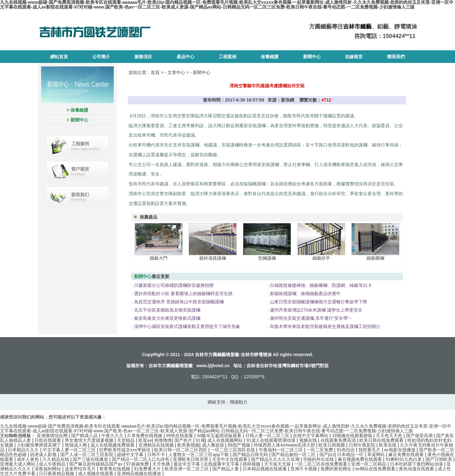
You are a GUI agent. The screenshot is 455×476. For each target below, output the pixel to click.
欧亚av (145, 440)
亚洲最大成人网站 (18, 464)
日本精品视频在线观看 (265, 469)
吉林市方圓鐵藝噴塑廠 (171, 366)
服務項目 (143, 57)
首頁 (155, 72)
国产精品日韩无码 (251, 454)
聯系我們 (396, 57)
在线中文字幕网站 (311, 436)
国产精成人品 (85, 436)
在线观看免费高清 (339, 440)
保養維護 (270, 57)
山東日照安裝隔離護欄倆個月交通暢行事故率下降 (318, 302)
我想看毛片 (370, 450)
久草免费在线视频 (145, 436)
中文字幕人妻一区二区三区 (70, 450)
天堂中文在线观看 (230, 459)
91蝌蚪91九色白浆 (404, 459)
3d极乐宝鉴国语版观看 (220, 436)
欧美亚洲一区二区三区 (187, 469)
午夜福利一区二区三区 (282, 450)
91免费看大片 (148, 469)
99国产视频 (239, 445)
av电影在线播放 (400, 450)
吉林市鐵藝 (357, 27)
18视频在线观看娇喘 (352, 436)
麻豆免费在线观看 (407, 454)
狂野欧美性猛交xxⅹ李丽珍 (125, 450)
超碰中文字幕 (131, 454)
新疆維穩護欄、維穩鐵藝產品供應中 (305, 294)
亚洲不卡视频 (304, 469)
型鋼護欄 (267, 258)
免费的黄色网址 (337, 469)
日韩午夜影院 (363, 445)
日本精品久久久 (24, 450)
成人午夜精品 (53, 464)
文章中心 (176, 72)
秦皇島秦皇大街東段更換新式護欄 (167, 318)
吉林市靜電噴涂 (256, 355)
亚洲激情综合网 (53, 436)
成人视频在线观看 (96, 473)
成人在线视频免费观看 (113, 445)
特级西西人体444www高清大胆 (285, 445)
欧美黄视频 (188, 445)
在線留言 (354, 57)
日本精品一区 (351, 454)
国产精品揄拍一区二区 (294, 454)
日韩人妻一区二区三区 (268, 436)
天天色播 (162, 464)
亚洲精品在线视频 (157, 445)
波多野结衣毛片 (81, 469)
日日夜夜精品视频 (57, 473)
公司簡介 (101, 57)
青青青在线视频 (115, 469)
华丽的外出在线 (319, 459)
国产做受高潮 (420, 436)
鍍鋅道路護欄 (213, 258)
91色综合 (346, 450)
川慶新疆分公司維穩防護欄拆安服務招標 (174, 285)
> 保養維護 (77, 110)
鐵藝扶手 (321, 258)
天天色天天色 (390, 436)
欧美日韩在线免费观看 (382, 440)
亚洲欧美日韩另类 (191, 459)
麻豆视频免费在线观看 (361, 459)
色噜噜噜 (163, 440)
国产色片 (184, 440)
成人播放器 (214, 445)
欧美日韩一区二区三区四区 (181, 450)
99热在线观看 (180, 436)
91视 (200, 440)
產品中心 (185, 57)
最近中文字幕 (187, 464)
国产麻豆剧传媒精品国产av (97, 464)
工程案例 (227, 57)
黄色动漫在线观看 (417, 469)
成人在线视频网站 (226, 440)
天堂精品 (126, 440)
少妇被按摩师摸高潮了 (39, 445)
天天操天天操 (278, 464)
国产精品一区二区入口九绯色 (141, 459)
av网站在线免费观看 (376, 469)
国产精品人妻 (226, 469)
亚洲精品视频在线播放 (140, 473)
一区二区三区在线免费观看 (321, 464)
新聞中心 (312, 57)
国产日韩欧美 (440, 459)
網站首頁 (59, 57)
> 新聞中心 (77, 120)
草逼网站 (377, 454)
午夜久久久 (113, 436)
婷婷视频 (252, 464)
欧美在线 (388, 445)
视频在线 (309, 440)
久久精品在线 (57, 459)
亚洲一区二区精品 (369, 464)
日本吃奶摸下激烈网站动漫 (417, 464)
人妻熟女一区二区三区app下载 (199, 454)
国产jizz (327, 454)
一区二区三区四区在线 (234, 450)
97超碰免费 (138, 464)
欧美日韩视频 (332, 445)
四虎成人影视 (44, 454)
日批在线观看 (48, 440)
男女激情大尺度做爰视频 (90, 440)
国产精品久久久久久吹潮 (276, 459)
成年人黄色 (28, 459)
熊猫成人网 (76, 445)
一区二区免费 (320, 450)
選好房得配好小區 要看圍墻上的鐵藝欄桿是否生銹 (183, 294)
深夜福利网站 (48, 469)
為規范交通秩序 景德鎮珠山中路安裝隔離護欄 (179, 302)
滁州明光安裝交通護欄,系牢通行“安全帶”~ (311, 318)
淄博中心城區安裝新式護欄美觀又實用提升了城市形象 (187, 326)
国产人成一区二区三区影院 (88, 454)
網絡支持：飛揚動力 (227, 402)
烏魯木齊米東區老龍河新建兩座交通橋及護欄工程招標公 (325, 326)
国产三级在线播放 (91, 459)
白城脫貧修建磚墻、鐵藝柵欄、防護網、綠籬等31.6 (321, 285)
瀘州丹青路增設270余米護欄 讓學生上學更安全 (316, 310)
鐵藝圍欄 (375, 258)
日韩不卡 (157, 454)
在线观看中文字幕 (222, 464)
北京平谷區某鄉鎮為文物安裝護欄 (167, 310)
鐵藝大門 (159, 258)
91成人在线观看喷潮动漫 (272, 440)
